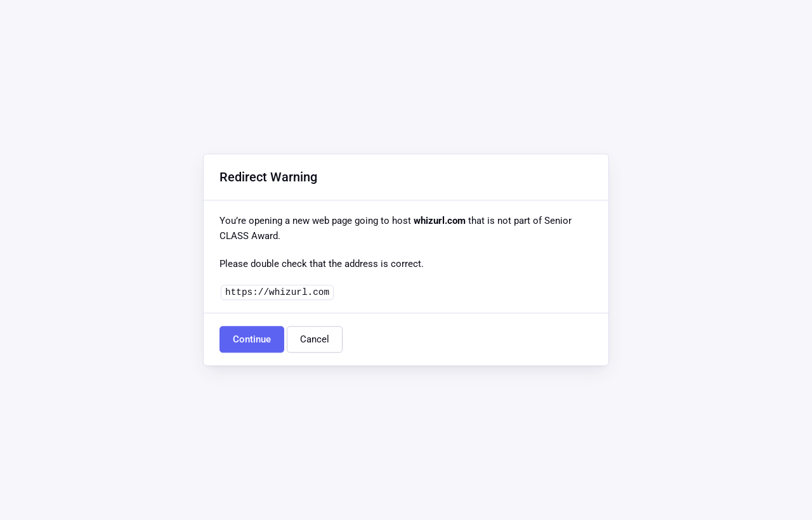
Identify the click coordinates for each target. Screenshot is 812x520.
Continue (252, 340)
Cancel (315, 340)
